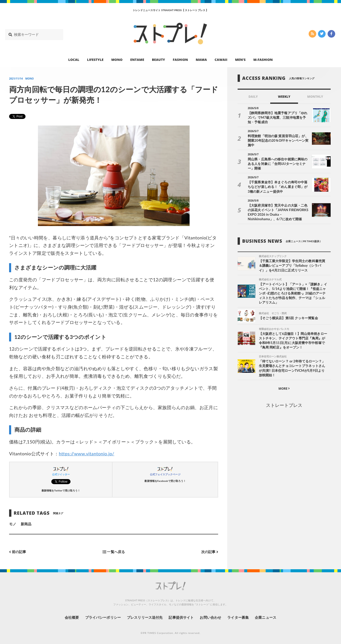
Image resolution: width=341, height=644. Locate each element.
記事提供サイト (181, 617)
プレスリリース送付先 (145, 617)
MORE (284, 389)
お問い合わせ (210, 617)
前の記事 (18, 552)
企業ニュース (265, 617)
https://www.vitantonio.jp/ (87, 454)
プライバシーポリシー (103, 617)
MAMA (201, 60)
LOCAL (74, 60)
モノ (13, 524)
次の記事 (210, 552)
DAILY (253, 97)
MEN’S (240, 60)
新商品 (26, 524)
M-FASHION (263, 60)
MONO (117, 60)
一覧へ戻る (114, 552)
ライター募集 (238, 617)
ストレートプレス (284, 405)
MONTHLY (315, 97)
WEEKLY (284, 97)
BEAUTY (158, 60)
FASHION (180, 60)
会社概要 (72, 617)
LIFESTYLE (95, 60)
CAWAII (221, 60)
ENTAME (137, 60)
